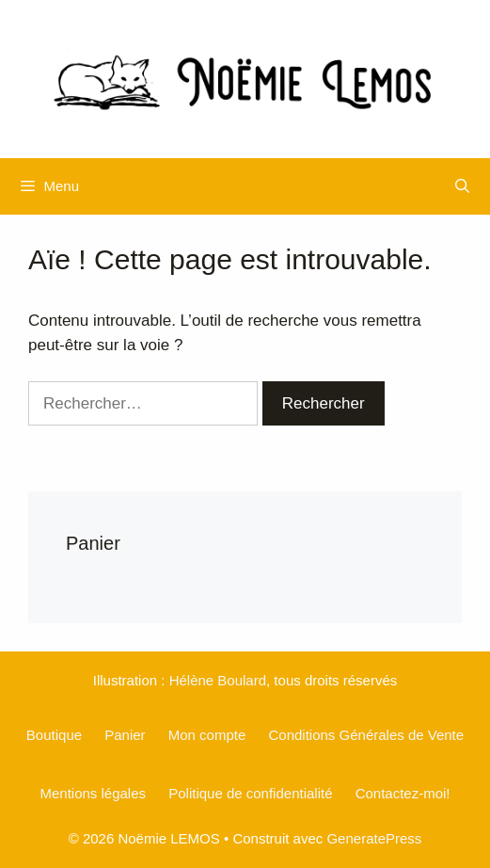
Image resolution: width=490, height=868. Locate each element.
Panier (125, 735)
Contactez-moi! (403, 793)
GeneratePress (374, 838)
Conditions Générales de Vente (366, 735)
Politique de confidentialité (250, 793)
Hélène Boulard (218, 680)
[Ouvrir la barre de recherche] (462, 186)
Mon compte (207, 735)
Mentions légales (93, 793)
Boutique (54, 735)
